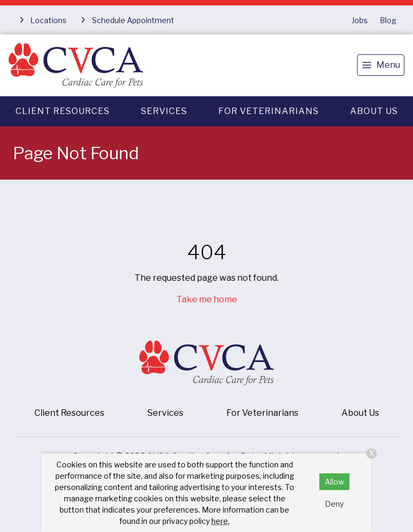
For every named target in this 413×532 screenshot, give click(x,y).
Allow (334, 482)
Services (164, 111)
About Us (374, 111)
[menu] (381, 65)
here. (220, 521)
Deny (334, 504)
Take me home (207, 299)
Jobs (360, 20)
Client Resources (63, 111)
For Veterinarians (269, 111)
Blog (388, 20)
